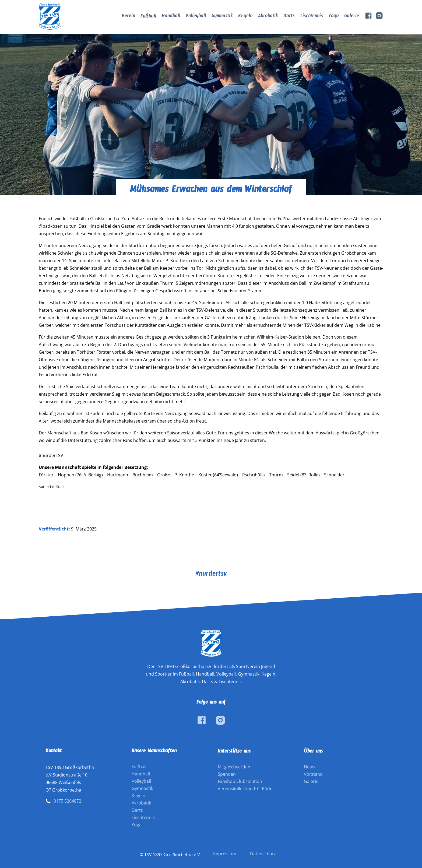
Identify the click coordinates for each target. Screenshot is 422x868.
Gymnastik (222, 17)
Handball (171, 17)
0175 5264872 (67, 801)
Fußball (148, 17)
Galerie (352, 17)
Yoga (334, 17)
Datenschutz (263, 854)
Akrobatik (268, 17)
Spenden (227, 774)
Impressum (225, 854)
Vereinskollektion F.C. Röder (246, 789)
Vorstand (313, 774)
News (309, 767)
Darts (289, 17)
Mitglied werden (234, 767)
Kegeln (245, 17)
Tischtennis (312, 17)
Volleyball (196, 17)
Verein (129, 17)
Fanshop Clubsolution (240, 781)
